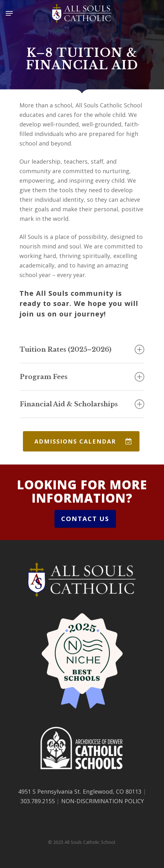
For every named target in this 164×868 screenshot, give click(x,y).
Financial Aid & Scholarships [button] (82, 404)
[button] (9, 13)
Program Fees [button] (82, 377)
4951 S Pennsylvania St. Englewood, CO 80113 (80, 791)
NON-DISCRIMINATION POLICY (103, 801)
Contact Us (85, 519)
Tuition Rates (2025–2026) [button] (82, 349)
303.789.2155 (38, 801)
